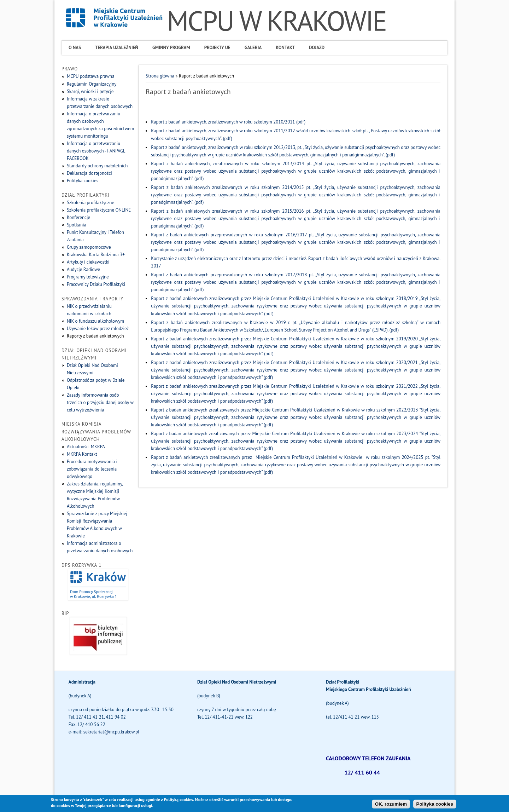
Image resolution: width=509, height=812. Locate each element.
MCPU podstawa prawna (91, 76)
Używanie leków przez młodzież (98, 329)
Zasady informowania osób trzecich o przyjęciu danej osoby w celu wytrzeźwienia (100, 402)
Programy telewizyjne (88, 277)
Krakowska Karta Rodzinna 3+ (96, 255)
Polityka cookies (83, 181)
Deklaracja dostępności (89, 173)
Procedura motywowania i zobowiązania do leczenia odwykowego (92, 469)
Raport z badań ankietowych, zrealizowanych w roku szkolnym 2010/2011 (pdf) (228, 122)
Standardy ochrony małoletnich (97, 166)
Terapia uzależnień (117, 48)
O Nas (75, 48)
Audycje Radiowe (83, 269)
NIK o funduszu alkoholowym (95, 321)
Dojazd (317, 48)
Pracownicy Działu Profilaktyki (96, 284)
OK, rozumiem (391, 806)
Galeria (253, 48)
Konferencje (78, 217)
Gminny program (171, 48)
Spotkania (77, 225)
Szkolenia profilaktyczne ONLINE (99, 210)
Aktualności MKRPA (86, 447)
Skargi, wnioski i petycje (90, 91)
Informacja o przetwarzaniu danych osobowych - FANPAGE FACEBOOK (96, 151)
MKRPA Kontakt (82, 454)
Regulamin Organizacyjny (92, 84)
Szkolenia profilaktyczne (90, 203)
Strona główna (160, 76)
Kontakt (285, 48)
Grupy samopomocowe (89, 247)
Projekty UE (217, 48)
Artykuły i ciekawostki (88, 262)
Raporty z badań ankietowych (95, 336)
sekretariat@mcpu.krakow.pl (111, 732)
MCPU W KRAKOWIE (277, 21)
